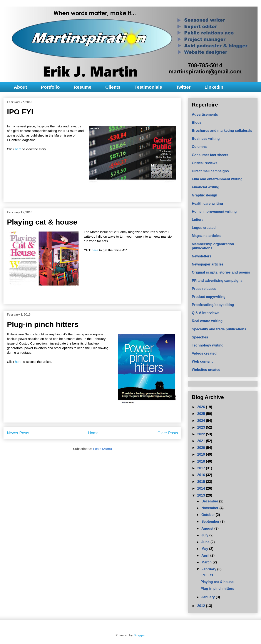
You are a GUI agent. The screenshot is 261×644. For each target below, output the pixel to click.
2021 (202, 441)
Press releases (204, 289)
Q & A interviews (206, 313)
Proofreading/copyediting (213, 305)
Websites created (206, 370)
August (208, 528)
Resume (82, 87)
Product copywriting (209, 297)
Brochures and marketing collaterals (222, 131)
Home (93, 433)
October (209, 515)
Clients (113, 87)
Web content (202, 361)
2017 (202, 468)
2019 (202, 454)
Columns (199, 147)
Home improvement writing (214, 212)
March (207, 562)
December (210, 501)
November (210, 508)
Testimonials (148, 87)
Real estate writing (207, 321)
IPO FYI (20, 112)
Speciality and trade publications (219, 329)
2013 (202, 495)
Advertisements (205, 114)
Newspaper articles (208, 264)
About (21, 87)
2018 (202, 461)
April (206, 555)
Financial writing (206, 187)
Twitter (183, 87)
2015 (202, 482)
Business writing (206, 139)
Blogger (139, 635)
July (205, 535)
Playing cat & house (42, 222)
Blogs (197, 123)
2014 (202, 488)
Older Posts (168, 433)
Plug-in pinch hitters (43, 324)
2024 (202, 421)
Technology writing (208, 345)
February (209, 569)
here (19, 149)
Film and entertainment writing (217, 179)
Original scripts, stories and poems (221, 272)
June (206, 542)
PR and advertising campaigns (217, 281)
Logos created (204, 228)
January (209, 597)
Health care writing (207, 204)
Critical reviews (205, 163)
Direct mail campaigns (210, 171)
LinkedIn (214, 87)
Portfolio (50, 87)
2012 (202, 606)
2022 (202, 434)
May (205, 549)
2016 (202, 475)
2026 (202, 407)
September (211, 521)
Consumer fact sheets (210, 155)
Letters (198, 220)
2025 (202, 414)
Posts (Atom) (103, 449)
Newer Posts (18, 433)
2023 (202, 427)
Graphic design (204, 195)
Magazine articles (206, 236)
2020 (202, 448)
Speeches (200, 337)
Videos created (204, 353)
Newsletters (202, 256)
